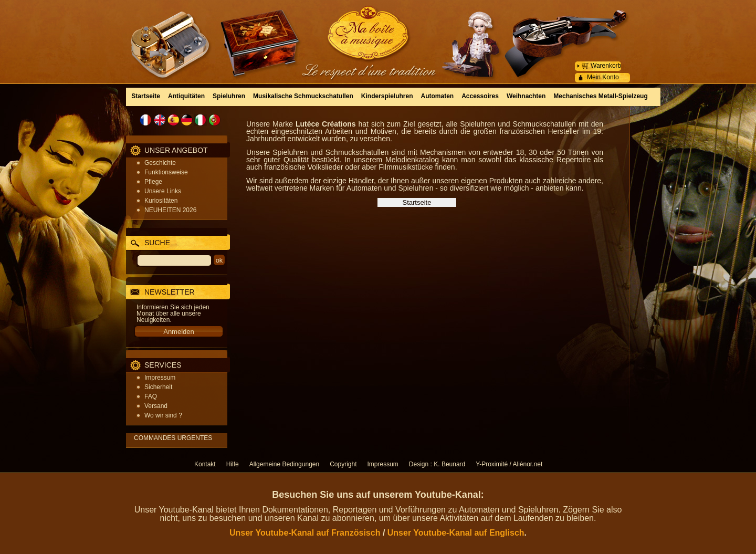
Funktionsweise (166, 172)
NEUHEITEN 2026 (170, 210)
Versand (156, 406)
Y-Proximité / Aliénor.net (509, 464)
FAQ (151, 396)
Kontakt (205, 464)
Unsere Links (163, 191)
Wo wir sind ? (163, 415)
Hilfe (233, 464)
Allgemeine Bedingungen (284, 464)
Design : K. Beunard (437, 464)
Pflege (153, 182)
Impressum (160, 378)
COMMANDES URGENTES (173, 438)
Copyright (343, 464)
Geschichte (160, 163)
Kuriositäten (161, 201)
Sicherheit (158, 387)
